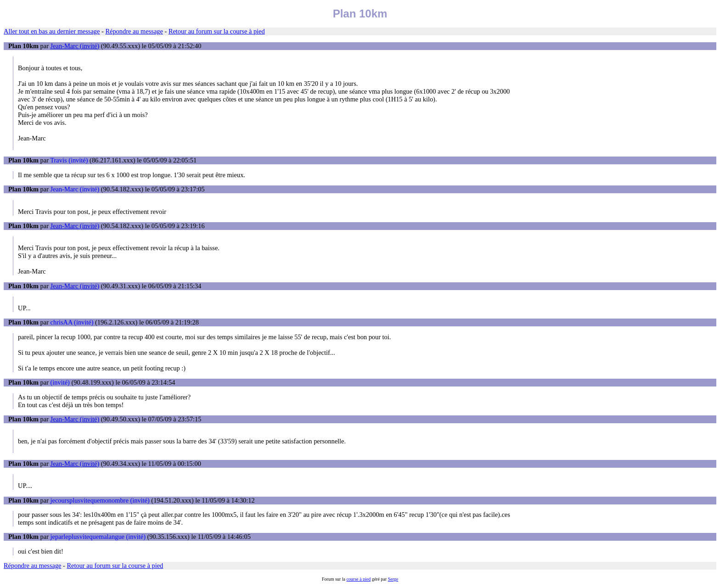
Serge (393, 579)
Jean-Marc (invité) (75, 46)
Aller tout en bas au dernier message (52, 31)
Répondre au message (134, 31)
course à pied (358, 579)
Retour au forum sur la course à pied (217, 31)
